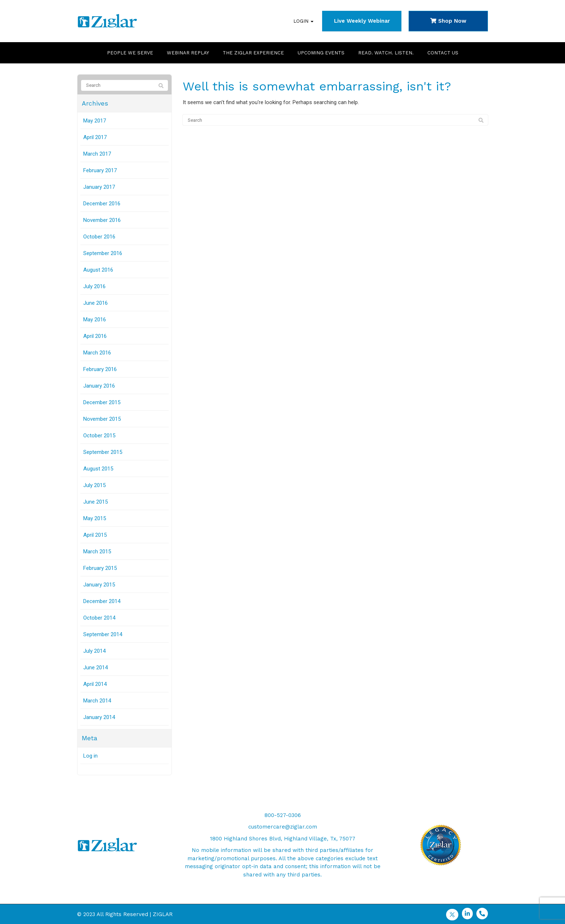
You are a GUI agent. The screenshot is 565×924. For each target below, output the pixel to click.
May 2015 (95, 518)
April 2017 (95, 137)
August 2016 (98, 270)
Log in (90, 756)
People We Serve (130, 53)
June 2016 (95, 303)
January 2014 (99, 717)
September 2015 (103, 452)
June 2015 (95, 502)
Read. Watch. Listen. (386, 53)
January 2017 (99, 187)
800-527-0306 (283, 815)
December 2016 (102, 204)
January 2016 (99, 386)
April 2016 (95, 336)
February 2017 (100, 170)
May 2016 (95, 320)
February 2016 (100, 369)
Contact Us (443, 53)
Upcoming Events (321, 53)
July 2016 (94, 286)
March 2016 (97, 353)
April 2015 (95, 535)
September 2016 (103, 253)
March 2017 (97, 154)
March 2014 (97, 701)
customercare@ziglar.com (283, 827)
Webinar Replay (188, 53)
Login (303, 21)
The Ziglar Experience (253, 53)
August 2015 (98, 469)
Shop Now (448, 21)
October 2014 (99, 618)
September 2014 (103, 634)
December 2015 (102, 402)
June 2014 (95, 668)
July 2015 (94, 485)
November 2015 (102, 419)
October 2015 (99, 436)
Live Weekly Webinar (362, 21)
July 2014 (94, 651)
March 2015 (97, 552)
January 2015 (99, 585)
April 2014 (95, 684)
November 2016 (102, 220)
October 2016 (99, 237)
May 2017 (95, 121)
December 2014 (102, 601)
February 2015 (100, 568)
